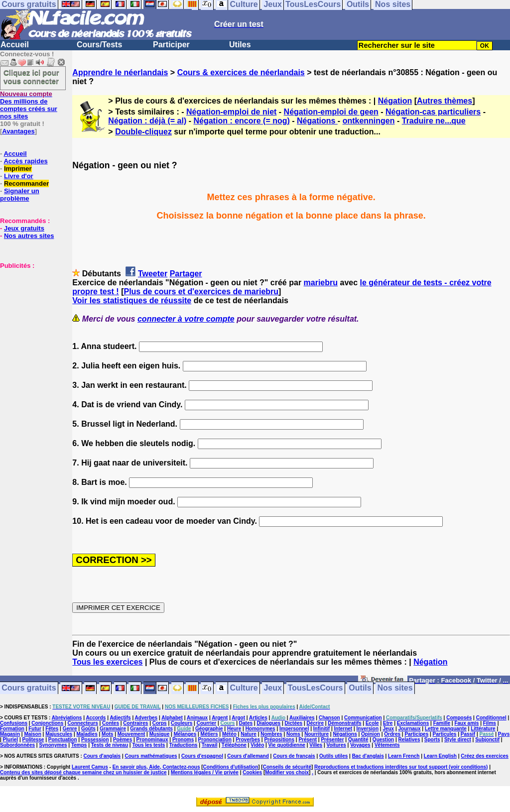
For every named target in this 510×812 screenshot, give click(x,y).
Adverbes (146, 718)
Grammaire (113, 729)
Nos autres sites (29, 236)
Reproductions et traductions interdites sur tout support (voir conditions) (401, 767)
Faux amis (466, 723)
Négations (317, 121)
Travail (210, 745)
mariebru (321, 283)
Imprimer (18, 169)
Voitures (336, 745)
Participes (416, 734)
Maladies (87, 734)
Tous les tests (148, 745)
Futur (35, 729)
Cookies (252, 772)
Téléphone (234, 745)
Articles (258, 718)
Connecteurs (83, 723)
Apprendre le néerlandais (120, 72)
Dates (246, 723)
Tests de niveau (110, 745)
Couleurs (182, 723)
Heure (234, 729)
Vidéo (257, 745)
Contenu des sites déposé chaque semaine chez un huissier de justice (83, 772)
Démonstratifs (344, 723)
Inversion (368, 729)
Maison (32, 734)
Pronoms (183, 740)
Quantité (358, 740)
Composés (459, 718)
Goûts (88, 729)
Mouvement (131, 734)
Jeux (272, 688)
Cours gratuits (29, 688)
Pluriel (11, 740)
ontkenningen (369, 121)
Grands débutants (151, 729)
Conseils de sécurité (287, 767)
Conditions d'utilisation (231, 767)
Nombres (271, 734)
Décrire (315, 723)
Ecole (372, 723)
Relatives (409, 740)
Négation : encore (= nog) (241, 121)
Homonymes (260, 729)
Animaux (197, 718)
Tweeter (153, 274)
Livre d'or (19, 176)
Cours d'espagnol (202, 756)
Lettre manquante (446, 729)
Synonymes (53, 745)
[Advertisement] (30, 319)
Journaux (410, 729)
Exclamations (413, 723)
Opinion (371, 734)
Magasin (10, 734)
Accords (96, 718)
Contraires (135, 723)
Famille (442, 723)
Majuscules (59, 734)
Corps (160, 723)
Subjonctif (487, 740)
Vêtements (387, 745)
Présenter (332, 740)
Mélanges (185, 734)
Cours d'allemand (248, 756)
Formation (12, 729)
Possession (95, 740)
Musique (160, 734)
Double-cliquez (143, 132)
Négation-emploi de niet (231, 112)
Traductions (184, 745)
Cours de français (294, 756)
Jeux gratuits (24, 228)
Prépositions (279, 740)
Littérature (483, 729)
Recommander (26, 183)
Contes (111, 723)
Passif (468, 734)
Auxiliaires (302, 718)
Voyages (360, 745)
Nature (249, 734)
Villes (316, 745)
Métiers (209, 734)
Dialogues (268, 723)
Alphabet (172, 718)
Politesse (33, 740)
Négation (395, 101)
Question (383, 740)
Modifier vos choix (287, 772)
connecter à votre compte (186, 319)
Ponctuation (63, 740)
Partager (186, 274)
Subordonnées (17, 745)
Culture (244, 688)
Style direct (458, 740)
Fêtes (52, 729)
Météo (229, 734)
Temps (79, 745)
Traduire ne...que (434, 121)
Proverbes (248, 740)
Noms (293, 734)
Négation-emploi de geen (331, 112)
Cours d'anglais (102, 756)
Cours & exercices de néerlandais (241, 72)
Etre (388, 723)
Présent (308, 740)
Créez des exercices (485, 756)
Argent (220, 718)
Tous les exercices (107, 662)
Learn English (440, 756)
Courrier (206, 723)
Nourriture (317, 734)
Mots (107, 734)
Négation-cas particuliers (433, 112)
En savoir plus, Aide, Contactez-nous (156, 767)
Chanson (329, 718)
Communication (363, 718)
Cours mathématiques (151, 756)
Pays (504, 734)
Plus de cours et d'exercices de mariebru (201, 291)
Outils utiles (333, 756)
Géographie (209, 729)
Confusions (14, 723)
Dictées (294, 723)
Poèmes (123, 740)
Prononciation (215, 740)
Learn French (404, 756)
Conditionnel (491, 718)
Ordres (392, 734)
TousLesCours (316, 688)
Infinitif (321, 729)
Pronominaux (152, 740)
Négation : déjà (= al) (147, 121)
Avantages (18, 131)
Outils (360, 688)
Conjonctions (47, 723)
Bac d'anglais (368, 756)
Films (490, 723)
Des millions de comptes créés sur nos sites (29, 105)
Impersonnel (294, 729)
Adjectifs (120, 718)
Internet (343, 729)
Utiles (240, 45)
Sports (432, 740)
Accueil (15, 45)
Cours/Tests (99, 45)
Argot (238, 718)
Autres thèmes (445, 101)
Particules (445, 734)
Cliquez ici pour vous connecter (31, 77)
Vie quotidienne (287, 745)
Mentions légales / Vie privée (205, 772)
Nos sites (395, 688)
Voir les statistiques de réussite (132, 300)
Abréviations (67, 718)
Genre (70, 729)
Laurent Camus (90, 767)
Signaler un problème (20, 195)
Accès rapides (25, 161)
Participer (171, 45)
